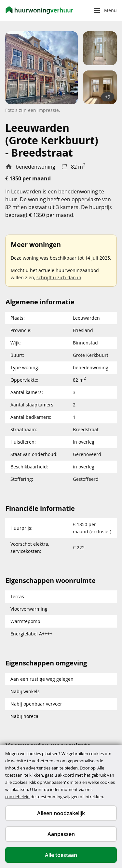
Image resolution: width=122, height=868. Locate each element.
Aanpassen (61, 834)
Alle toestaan (61, 855)
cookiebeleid (17, 797)
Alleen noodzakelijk (61, 813)
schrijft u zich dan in (59, 277)
